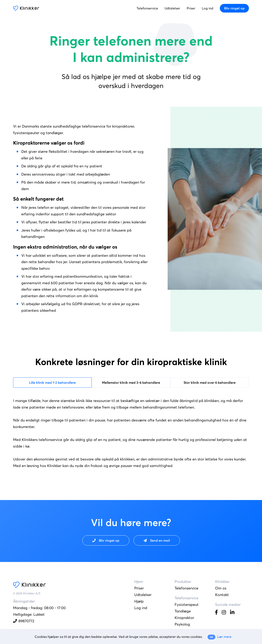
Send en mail (157, 540)
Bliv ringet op (234, 8)
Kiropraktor (184, 618)
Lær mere (224, 637)
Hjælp (139, 601)
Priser (191, 8)
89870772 (24, 621)
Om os (221, 588)
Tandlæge (183, 611)
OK (211, 637)
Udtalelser (172, 8)
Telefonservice (147, 8)
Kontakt (222, 595)
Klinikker (26, 8)
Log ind (208, 8)
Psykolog (182, 624)
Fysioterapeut (187, 605)
